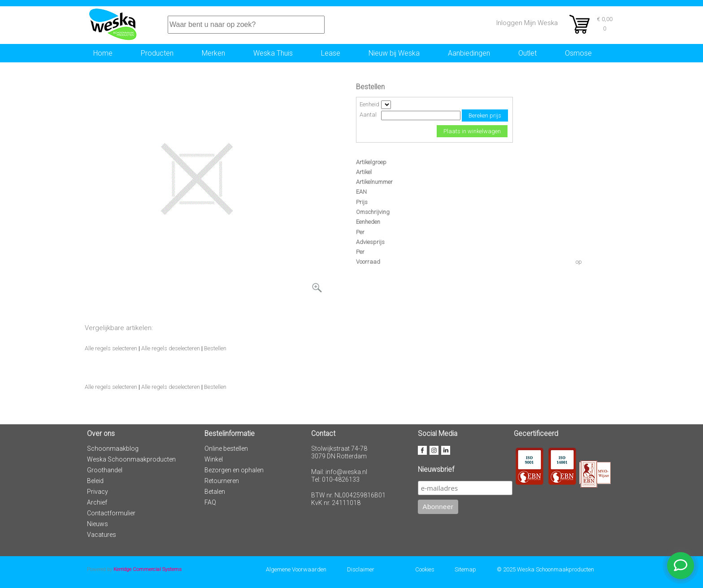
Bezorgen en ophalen (234, 470)
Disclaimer (361, 569)
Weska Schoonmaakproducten (131, 459)
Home (103, 53)
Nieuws (98, 524)
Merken (213, 53)
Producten (157, 53)
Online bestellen (226, 449)
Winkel (214, 459)
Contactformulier (111, 513)
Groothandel (105, 470)
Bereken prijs (485, 115)
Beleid (95, 481)
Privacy (98, 492)
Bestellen (215, 348)
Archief (97, 502)
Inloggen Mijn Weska (527, 23)
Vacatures (102, 535)
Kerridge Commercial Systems (148, 569)
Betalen (215, 492)
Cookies (425, 569)
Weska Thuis (273, 53)
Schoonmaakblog (113, 449)
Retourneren (222, 481)
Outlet (527, 53)
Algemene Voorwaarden (296, 569)
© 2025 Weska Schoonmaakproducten (545, 569)
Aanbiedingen (469, 53)
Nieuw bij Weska (394, 53)
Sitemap (465, 569)
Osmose (578, 53)
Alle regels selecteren (111, 348)
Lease (331, 53)
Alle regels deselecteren (171, 348)
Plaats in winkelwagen (472, 131)
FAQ (210, 502)
